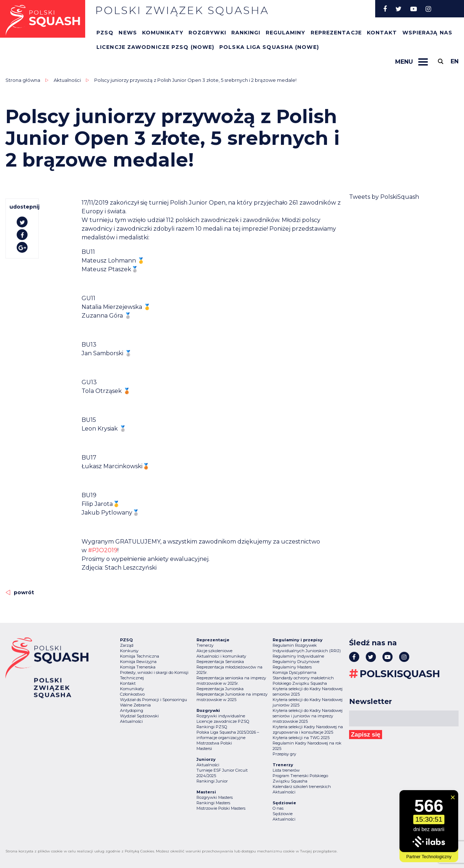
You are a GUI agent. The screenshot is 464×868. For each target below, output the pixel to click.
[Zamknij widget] (453, 797)
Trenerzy (205, 645)
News (128, 33)
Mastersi (204, 749)
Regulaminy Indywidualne (298, 656)
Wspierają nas (427, 33)
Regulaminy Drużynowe (296, 662)
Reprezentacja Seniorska (220, 662)
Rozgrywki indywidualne (221, 716)
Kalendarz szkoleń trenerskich (302, 787)
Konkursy (129, 651)
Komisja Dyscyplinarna (295, 672)
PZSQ (105, 33)
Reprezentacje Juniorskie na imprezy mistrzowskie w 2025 (232, 697)
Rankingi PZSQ (212, 727)
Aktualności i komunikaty (221, 656)
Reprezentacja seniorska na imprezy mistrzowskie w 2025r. (231, 681)
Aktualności (67, 80)
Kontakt (382, 33)
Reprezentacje (336, 33)
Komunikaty (163, 33)
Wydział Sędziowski (139, 716)
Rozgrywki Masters (215, 797)
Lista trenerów (286, 770)
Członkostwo (132, 694)
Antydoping (132, 710)
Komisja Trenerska (138, 667)
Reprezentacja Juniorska (220, 689)
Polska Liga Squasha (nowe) (269, 47)
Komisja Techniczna (140, 656)
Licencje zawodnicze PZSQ (223, 721)
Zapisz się (366, 735)
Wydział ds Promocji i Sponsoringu (154, 700)
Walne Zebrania (135, 705)
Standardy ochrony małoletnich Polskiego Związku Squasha (303, 681)
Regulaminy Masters (292, 667)
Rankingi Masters (213, 803)
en (455, 61)
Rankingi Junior (212, 781)
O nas (278, 808)
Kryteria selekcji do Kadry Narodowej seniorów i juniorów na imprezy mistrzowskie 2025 (308, 716)
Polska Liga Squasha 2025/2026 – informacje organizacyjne (228, 735)
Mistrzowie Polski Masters (221, 808)
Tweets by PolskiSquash (384, 197)
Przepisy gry (284, 754)
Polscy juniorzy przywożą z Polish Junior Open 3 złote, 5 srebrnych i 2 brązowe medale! (195, 80)
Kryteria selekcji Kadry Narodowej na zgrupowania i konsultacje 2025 (308, 729)
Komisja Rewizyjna (138, 662)
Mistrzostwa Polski (214, 743)
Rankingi (246, 33)
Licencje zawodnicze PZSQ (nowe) (155, 47)
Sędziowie (283, 814)
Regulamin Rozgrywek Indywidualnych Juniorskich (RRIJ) (307, 648)
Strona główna (23, 80)
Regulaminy (286, 33)
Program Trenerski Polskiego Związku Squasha (300, 778)
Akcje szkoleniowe (214, 651)
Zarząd (127, 645)
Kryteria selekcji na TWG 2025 (301, 738)
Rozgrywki (207, 33)
